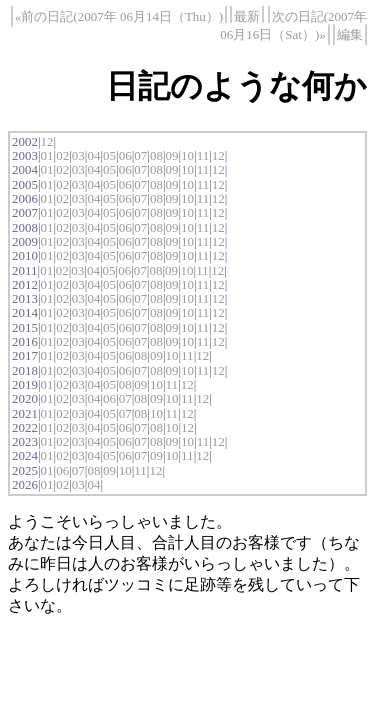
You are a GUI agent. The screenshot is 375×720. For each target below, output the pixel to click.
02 (62, 155)
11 (203, 155)
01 (47, 155)
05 (109, 155)
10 (187, 155)
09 (171, 155)
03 (78, 155)
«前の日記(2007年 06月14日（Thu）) (119, 16)
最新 (247, 16)
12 (47, 141)
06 (125, 155)
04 (93, 155)
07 (140, 155)
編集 (350, 34)
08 (156, 155)
